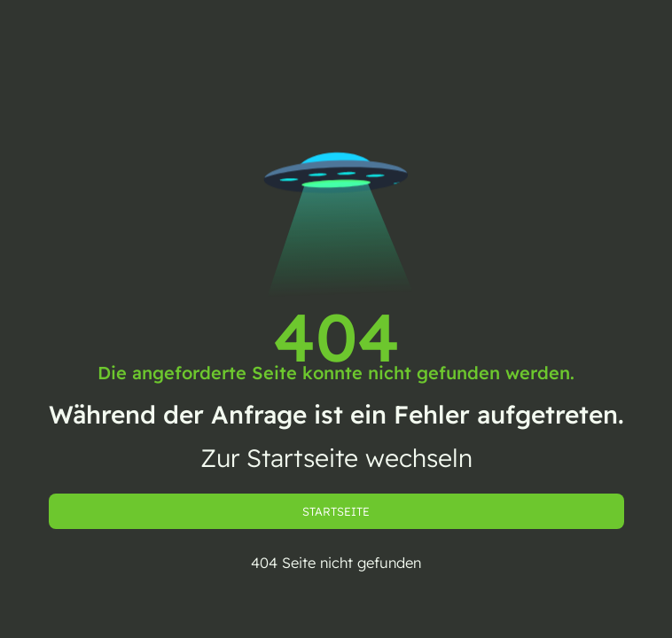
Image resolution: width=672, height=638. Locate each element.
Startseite (336, 511)
